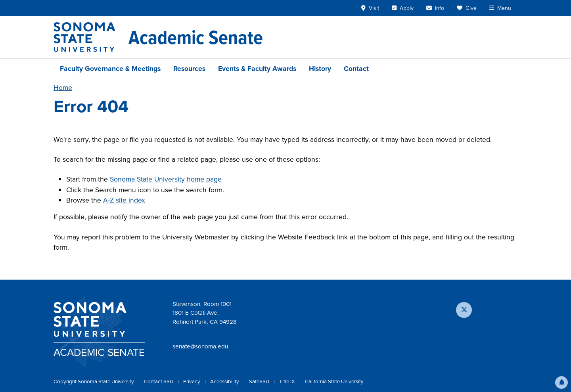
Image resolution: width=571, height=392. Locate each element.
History (320, 69)
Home (63, 88)
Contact (356, 69)
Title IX (288, 381)
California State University (334, 381)
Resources (189, 69)
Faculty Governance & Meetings (110, 69)
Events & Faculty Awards (257, 69)
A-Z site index (124, 200)
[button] (561, 382)
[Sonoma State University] (88, 37)
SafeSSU (260, 381)
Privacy (192, 381)
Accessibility (225, 381)
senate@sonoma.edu (200, 346)
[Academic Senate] (196, 37)
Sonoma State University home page (166, 179)
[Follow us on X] (464, 310)
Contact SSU (159, 381)
